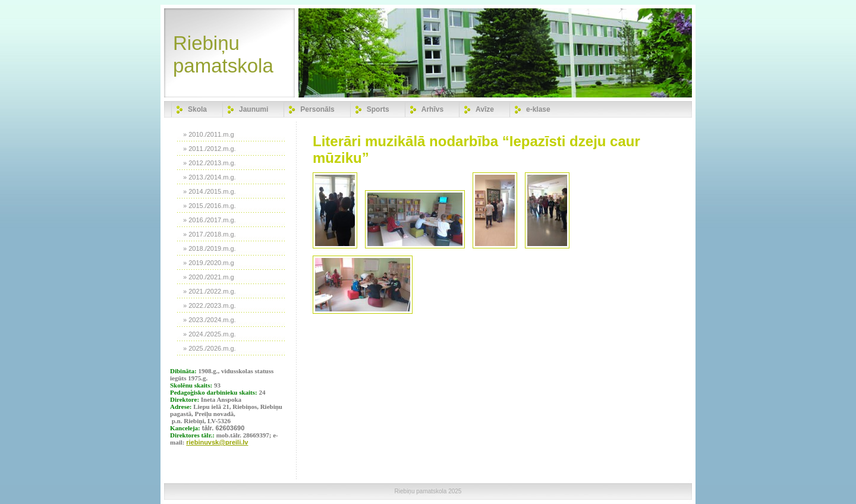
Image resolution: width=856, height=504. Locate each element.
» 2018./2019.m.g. (210, 248)
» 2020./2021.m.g (209, 277)
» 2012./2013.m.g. (210, 163)
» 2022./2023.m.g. (210, 305)
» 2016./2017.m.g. (210, 220)
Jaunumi (254, 109)
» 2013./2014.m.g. (210, 177)
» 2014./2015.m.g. (210, 191)
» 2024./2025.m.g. (210, 334)
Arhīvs (432, 109)
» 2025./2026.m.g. (210, 348)
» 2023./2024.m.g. (210, 320)
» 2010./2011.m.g (209, 134)
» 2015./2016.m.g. (210, 206)
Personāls (317, 109)
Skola (197, 109)
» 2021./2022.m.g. (210, 291)
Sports (378, 109)
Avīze (485, 109)
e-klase (538, 109)
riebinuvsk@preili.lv (217, 442)
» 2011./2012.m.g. (210, 149)
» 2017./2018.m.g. (210, 234)
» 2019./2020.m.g (209, 263)
